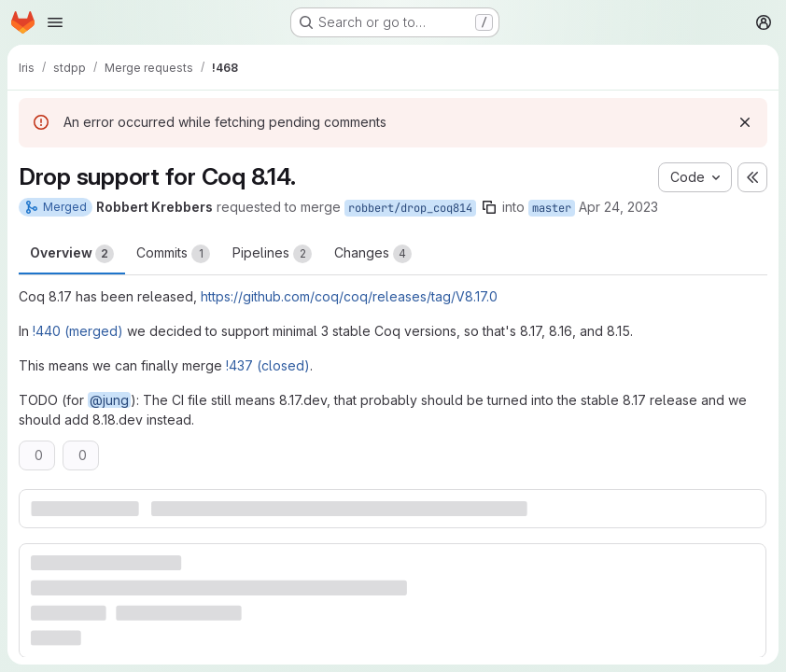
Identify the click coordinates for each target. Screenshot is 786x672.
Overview (72, 254)
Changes (373, 254)
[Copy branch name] (489, 207)
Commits (173, 254)
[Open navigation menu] (55, 22)
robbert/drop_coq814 (410, 208)
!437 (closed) (268, 365)
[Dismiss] (745, 122)
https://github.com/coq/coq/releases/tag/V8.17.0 (349, 296)
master (552, 208)
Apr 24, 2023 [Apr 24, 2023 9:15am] (618, 207)
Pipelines (272, 254)
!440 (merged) (78, 331)
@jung (109, 400)
